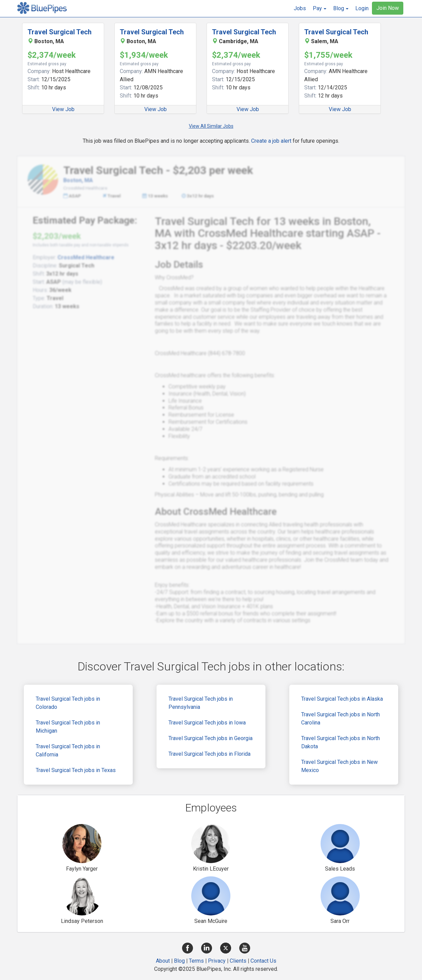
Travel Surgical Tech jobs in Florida (209, 754)
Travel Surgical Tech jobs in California (68, 750)
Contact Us (263, 961)
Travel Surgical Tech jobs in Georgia (210, 738)
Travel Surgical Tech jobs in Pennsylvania (201, 703)
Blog (179, 961)
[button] (320, 8)
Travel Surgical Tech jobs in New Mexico (339, 766)
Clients (238, 961)
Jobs (300, 8)
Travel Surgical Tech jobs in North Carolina (340, 719)
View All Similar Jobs (211, 126)
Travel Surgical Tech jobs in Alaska (342, 699)
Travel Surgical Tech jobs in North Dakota (340, 742)
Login (362, 8)
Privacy (217, 961)
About (163, 961)
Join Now (388, 8)
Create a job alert (271, 141)
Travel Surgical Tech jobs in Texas (76, 770)
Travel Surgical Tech (60, 32)
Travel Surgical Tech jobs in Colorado (68, 703)
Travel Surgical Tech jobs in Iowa (207, 723)
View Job (63, 109)
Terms (196, 961)
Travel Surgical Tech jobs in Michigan (68, 727)
